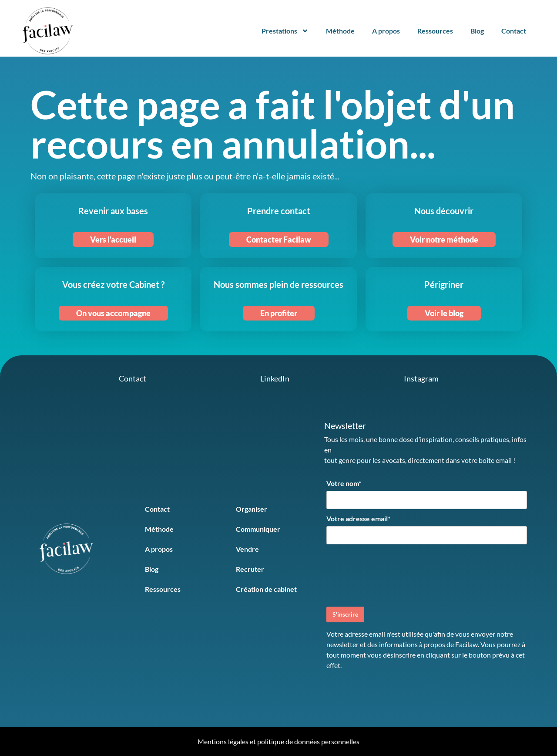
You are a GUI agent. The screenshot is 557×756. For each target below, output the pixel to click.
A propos (386, 31)
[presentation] (393, 574)
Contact (514, 31)
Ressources (435, 31)
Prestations (285, 31)
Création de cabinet (266, 589)
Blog (477, 31)
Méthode (340, 31)
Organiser (252, 509)
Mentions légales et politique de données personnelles (278, 741)
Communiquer (258, 529)
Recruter (250, 569)
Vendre (247, 549)
